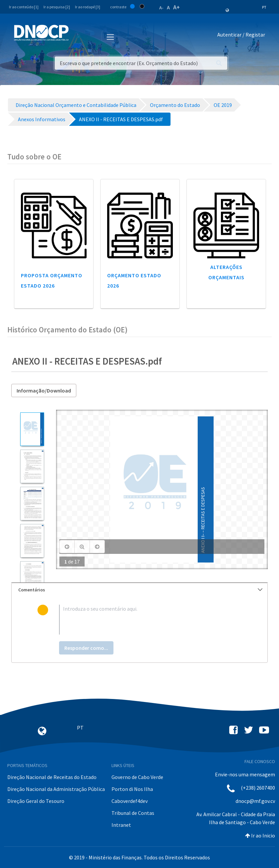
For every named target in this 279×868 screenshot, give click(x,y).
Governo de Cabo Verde (137, 777)
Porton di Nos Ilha (132, 789)
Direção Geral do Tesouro (36, 801)
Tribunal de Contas (133, 813)
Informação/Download (44, 391)
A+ (176, 7)
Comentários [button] (140, 590)
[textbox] (150, 620)
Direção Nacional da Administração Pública (56, 789)
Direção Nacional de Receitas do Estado (52, 777)
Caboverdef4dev (130, 801)
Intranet (121, 825)
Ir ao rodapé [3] (88, 7)
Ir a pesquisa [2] (57, 7)
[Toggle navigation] (77, 36)
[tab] (139, 590)
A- (161, 8)
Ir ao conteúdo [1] (24, 7)
